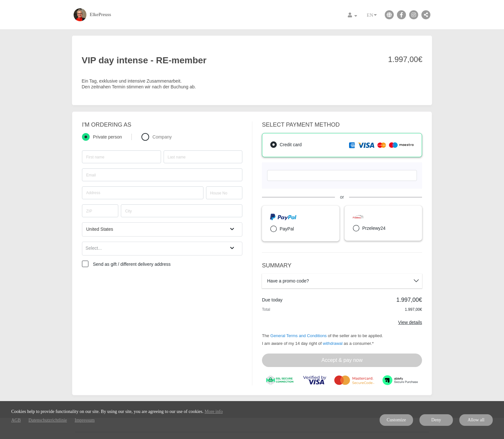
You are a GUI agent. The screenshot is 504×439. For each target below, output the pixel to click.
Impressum (85, 420)
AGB (16, 420)
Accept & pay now (342, 360)
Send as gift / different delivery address (132, 264)
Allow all (476, 420)
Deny (436, 420)
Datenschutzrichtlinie (48, 420)
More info (214, 412)
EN (372, 15)
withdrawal (333, 343)
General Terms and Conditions (298, 336)
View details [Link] (410, 322)
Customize (396, 420)
